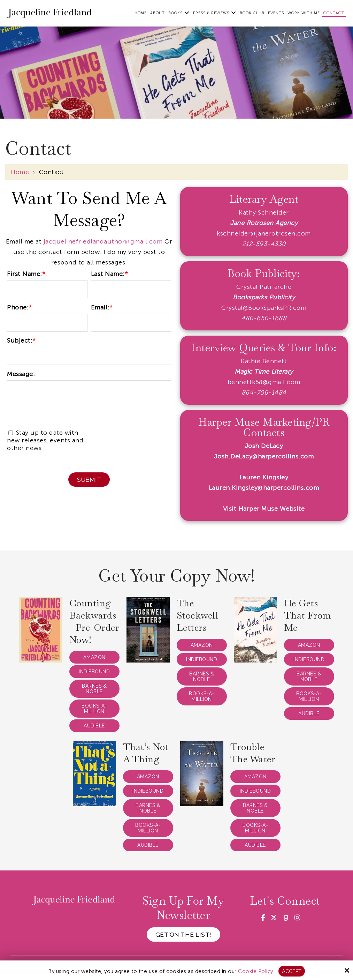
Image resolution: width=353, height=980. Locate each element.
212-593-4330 (264, 244)
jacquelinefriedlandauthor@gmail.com (103, 241)
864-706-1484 (264, 392)
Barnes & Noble (94, 689)
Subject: (21, 341)
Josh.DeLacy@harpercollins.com (264, 456)
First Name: (26, 274)
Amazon (94, 657)
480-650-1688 (264, 318)
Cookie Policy (255, 971)
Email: (102, 307)
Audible (94, 726)
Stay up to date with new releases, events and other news (45, 440)
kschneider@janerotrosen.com (264, 233)
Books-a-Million (94, 709)
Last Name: (110, 274)
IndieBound (94, 672)
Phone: (20, 307)
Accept (291, 971)
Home (20, 172)
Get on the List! (183, 934)
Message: (21, 374)
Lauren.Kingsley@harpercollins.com (264, 488)
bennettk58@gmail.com (264, 382)
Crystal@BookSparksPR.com (264, 308)
